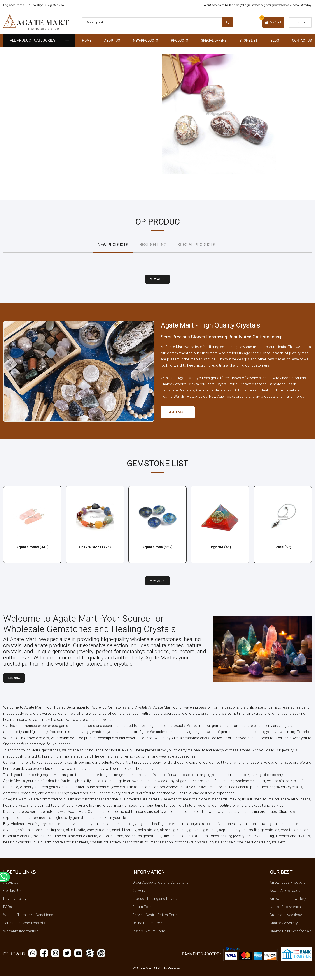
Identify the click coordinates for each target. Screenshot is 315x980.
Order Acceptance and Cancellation (161, 887)
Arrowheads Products (288, 887)
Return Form (143, 911)
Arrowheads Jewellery (288, 903)
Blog (275, 41)
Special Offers (214, 41)
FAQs (8, 911)
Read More (178, 413)
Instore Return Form (149, 935)
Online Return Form (148, 927)
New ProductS (113, 245)
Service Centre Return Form (155, 919)
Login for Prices (14, 5)
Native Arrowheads (285, 911)
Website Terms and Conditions (28, 919)
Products (179, 41)
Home (87, 41)
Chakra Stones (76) (95, 549)
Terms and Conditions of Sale (27, 927)
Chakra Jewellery (284, 927)
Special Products (196, 245)
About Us (112, 41)
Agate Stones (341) (32, 549)
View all (158, 281)
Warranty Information (21, 935)
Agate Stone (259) (157, 549)
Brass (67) (283, 549)
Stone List (248, 41)
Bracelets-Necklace (286, 919)
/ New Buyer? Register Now (46, 5)
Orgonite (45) (220, 549)
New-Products (145, 41)
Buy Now (18, 682)
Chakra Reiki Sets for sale (291, 935)
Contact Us (302, 41)
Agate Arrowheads (285, 895)
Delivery (139, 895)
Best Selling (153, 245)
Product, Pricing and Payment (157, 903)
